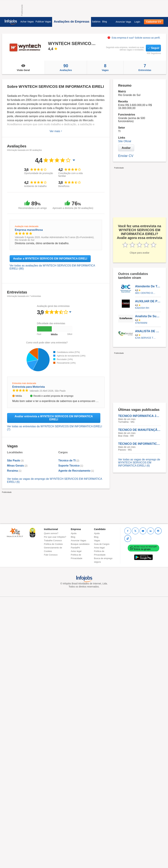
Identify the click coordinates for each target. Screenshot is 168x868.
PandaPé (75, 548)
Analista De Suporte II (148, 316)
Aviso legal (76, 551)
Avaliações (66, 67)
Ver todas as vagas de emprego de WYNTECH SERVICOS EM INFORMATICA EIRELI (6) (139, 463)
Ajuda (74, 533)
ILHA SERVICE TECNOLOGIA (145, 338)
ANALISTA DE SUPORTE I (148, 331)
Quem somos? (51, 533)
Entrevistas (145, 67)
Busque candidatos (80, 544)
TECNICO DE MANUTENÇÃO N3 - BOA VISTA (139, 430)
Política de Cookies (53, 544)
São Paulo (14, 460)
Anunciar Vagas (79, 540)
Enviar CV (126, 156)
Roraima (13, 471)
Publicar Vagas (43, 22)
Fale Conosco (51, 555)
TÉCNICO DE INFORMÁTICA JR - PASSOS (139, 444)
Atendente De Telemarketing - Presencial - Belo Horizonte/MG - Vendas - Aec (148, 286)
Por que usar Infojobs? (55, 537)
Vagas (105, 67)
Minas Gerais (16, 466)
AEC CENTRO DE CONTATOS (145, 293)
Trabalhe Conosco (53, 540)
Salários (96, 22)
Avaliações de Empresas (72, 22)
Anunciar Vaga (123, 22)
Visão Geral (23, 67)
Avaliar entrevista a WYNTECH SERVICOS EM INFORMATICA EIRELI (54, 418)
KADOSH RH (142, 308)
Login (137, 22)
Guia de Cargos (102, 544)
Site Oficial (125, 141)
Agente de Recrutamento (74, 471)
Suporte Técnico (69, 466)
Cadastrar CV (154, 22)
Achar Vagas (27, 22)
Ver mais (56, 131)
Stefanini (141, 323)
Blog (105, 22)
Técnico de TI (67, 460)
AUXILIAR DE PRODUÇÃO (148, 301)
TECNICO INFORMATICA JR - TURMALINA (139, 416)
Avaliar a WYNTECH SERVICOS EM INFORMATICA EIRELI (50, 259)
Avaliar (126, 148)
